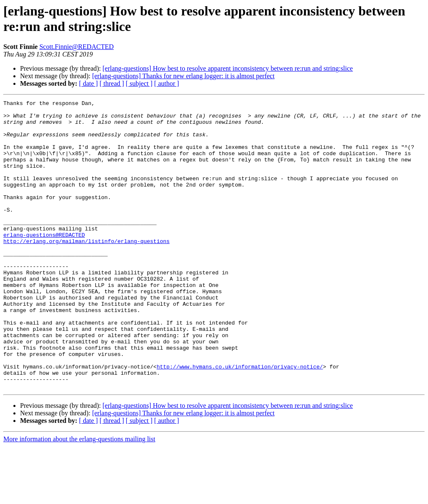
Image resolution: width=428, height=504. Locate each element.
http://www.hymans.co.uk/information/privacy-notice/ (240, 420)
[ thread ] (112, 83)
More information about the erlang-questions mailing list (79, 497)
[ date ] (88, 83)
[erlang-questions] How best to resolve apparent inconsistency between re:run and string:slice (228, 68)
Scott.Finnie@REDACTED (76, 47)
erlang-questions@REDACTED (44, 262)
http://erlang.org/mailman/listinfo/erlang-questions (87, 270)
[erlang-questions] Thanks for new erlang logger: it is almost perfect (183, 76)
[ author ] (167, 83)
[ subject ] (139, 83)
